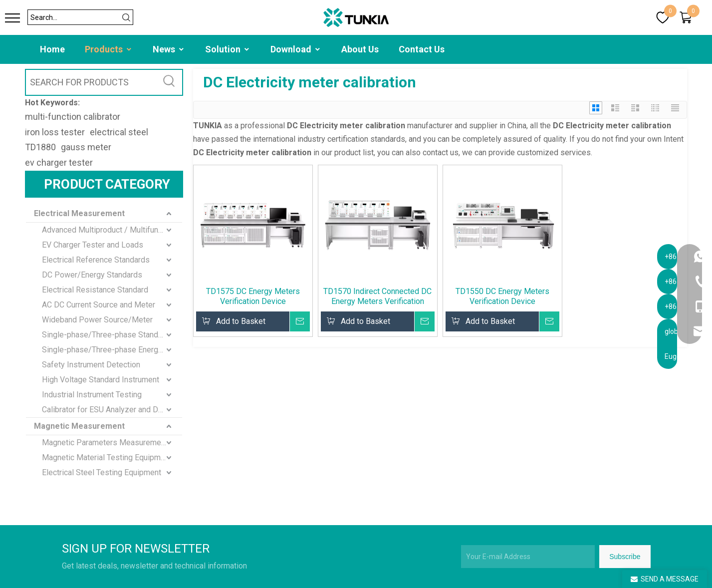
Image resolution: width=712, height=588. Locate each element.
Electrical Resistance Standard (95, 290)
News (169, 49)
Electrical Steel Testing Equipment (102, 472)
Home (52, 49)
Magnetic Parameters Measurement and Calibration (112, 442)
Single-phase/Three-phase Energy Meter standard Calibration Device (112, 350)
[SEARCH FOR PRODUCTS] (92, 82)
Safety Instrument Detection (91, 365)
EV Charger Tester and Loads (93, 245)
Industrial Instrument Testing (92, 395)
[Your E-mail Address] (528, 557)
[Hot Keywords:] (170, 82)
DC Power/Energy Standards (92, 275)
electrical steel (119, 132)
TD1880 (40, 147)
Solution (228, 49)
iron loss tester (55, 132)
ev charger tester (59, 162)
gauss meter (86, 147)
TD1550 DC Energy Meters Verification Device (502, 296)
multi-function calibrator (73, 117)
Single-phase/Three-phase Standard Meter (112, 335)
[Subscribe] (625, 557)
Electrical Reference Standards (96, 260)
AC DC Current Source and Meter (99, 305)
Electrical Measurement (79, 213)
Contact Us (422, 49)
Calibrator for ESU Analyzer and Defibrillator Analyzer (112, 410)
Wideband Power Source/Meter (97, 320)
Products (109, 49)
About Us (360, 49)
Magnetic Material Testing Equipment (107, 457)
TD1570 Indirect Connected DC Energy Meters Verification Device (377, 296)
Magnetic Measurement (79, 426)
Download (296, 49)
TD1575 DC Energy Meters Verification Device (253, 296)
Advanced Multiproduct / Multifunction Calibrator (112, 230)
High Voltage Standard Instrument (101, 380)
